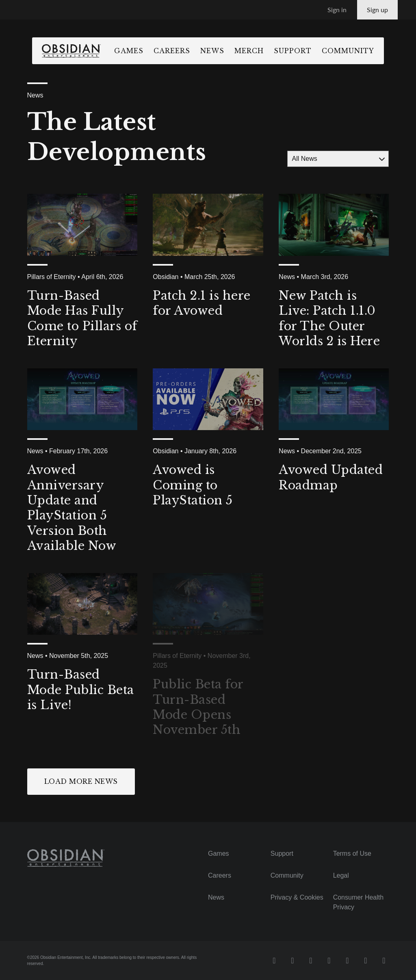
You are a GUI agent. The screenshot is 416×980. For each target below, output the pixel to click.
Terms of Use (352, 853)
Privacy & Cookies (297, 897)
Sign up (377, 10)
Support (307, 51)
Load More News (81, 781)
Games (143, 51)
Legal (341, 875)
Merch (264, 51)
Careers (186, 51)
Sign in (337, 10)
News (227, 51)
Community (363, 51)
